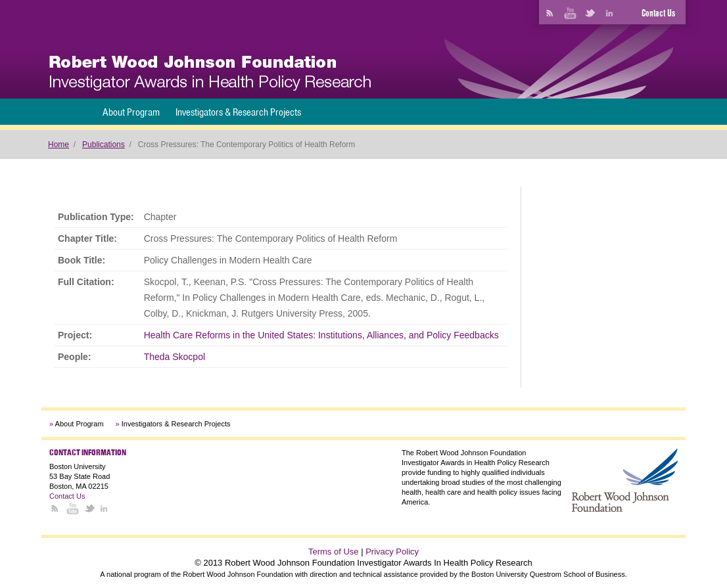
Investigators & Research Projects (238, 112)
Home (59, 145)
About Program (131, 112)
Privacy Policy (392, 552)
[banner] (210, 73)
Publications (104, 145)
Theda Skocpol (175, 357)
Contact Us (658, 13)
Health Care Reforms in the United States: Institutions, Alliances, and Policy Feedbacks (321, 335)
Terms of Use (334, 552)
